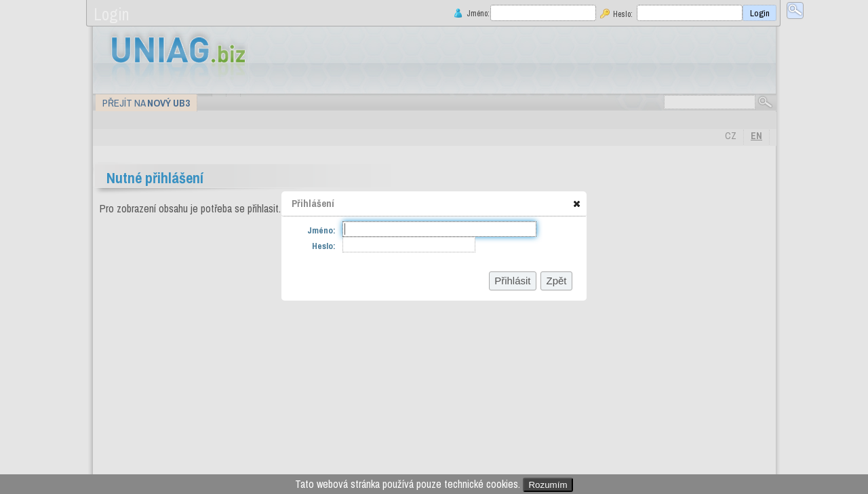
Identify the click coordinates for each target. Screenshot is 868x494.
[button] (577, 204)
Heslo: (623, 14)
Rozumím (548, 485)
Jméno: (477, 13)
